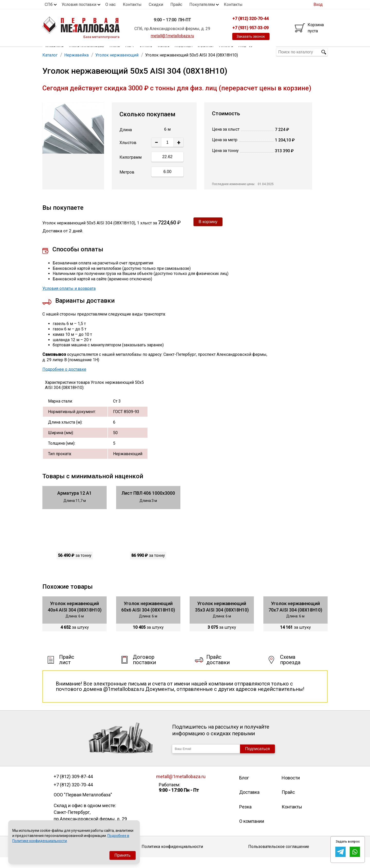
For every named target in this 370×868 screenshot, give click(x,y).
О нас (110, 4)
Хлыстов (128, 153)
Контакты (132, 4)
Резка (245, 817)
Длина (126, 140)
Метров (127, 183)
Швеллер (183, 52)
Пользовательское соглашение (279, 857)
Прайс (176, 4)
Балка (164, 52)
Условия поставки (79, 4)
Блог (244, 788)
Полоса (226, 52)
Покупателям (202, 4)
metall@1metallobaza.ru (172, 36)
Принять (123, 855)
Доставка (249, 803)
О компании (252, 832)
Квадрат (206, 52)
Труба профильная (86, 52)
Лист (129, 52)
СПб (49, 4)
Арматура (54, 52)
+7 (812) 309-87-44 (73, 787)
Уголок (146, 52)
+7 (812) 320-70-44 (73, 795)
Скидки (156, 4)
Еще (245, 52)
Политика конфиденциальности (172, 857)
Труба (114, 52)
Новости (291, 788)
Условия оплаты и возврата (69, 299)
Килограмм (131, 168)
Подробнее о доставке (64, 380)
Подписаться (257, 759)
